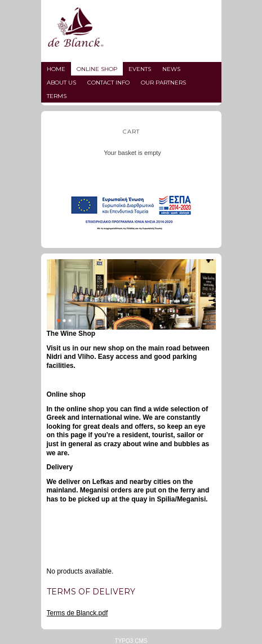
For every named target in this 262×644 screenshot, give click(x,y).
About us (61, 83)
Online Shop (97, 69)
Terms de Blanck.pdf (77, 613)
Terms (57, 96)
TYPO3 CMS (131, 641)
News (171, 69)
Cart (131, 132)
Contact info (108, 83)
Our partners (163, 83)
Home (56, 69)
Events (140, 69)
